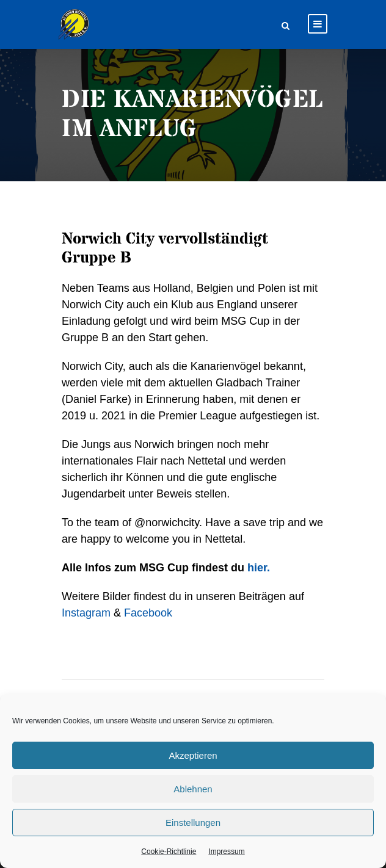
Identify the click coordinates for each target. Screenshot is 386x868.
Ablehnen (193, 789)
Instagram (86, 613)
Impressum (226, 852)
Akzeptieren (193, 755)
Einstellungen (193, 823)
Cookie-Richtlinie (169, 852)
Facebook (148, 613)
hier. (259, 568)
